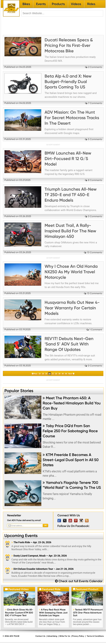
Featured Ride (50, 589)
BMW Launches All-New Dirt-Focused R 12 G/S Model (68, 159)
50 (66, 374)
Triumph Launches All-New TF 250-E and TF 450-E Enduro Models (71, 195)
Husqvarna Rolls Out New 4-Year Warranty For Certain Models (72, 308)
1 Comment (96, 330)
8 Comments (95, 180)
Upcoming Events (21, 536)
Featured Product (86, 589)
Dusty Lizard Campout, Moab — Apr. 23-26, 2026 (39, 556)
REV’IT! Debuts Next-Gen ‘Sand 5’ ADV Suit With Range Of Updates (69, 344)
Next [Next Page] (70, 374)
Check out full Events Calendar (79, 581)
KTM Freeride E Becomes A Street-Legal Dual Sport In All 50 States (71, 460)
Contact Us (40, 636)
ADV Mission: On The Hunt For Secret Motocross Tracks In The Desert (72, 118)
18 (43, 374)
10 (40, 374)
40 (63, 374)
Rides (91, 4)
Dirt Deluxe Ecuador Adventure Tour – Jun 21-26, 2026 (42, 569)
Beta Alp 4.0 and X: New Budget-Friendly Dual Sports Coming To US (68, 82)
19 (46, 374)
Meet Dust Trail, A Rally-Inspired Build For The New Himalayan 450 (70, 231)
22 (56, 374)
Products (58, 4)
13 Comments (95, 252)
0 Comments (95, 366)
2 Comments (95, 67)
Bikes (26, 4)
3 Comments (95, 216)
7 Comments (95, 103)
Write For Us (65, 636)
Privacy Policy (78, 636)
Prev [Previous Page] (36, 374)
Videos (76, 4)
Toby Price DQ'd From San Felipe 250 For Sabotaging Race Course (70, 431)
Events (41, 4)
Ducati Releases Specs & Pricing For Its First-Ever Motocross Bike (69, 45)
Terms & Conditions (95, 636)
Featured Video (17, 589)
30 (59, 374)
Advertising (52, 636)
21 (53, 374)
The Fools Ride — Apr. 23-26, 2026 (31, 542)
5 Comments (95, 139)
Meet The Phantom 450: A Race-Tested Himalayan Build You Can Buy (72, 403)
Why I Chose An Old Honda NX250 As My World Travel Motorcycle (71, 272)
